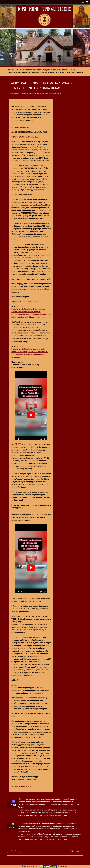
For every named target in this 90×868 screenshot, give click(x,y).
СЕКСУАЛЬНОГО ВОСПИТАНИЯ (45, 93)
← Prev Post (14, 851)
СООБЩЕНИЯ (58, 93)
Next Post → (76, 851)
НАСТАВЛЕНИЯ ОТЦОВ (30, 93)
